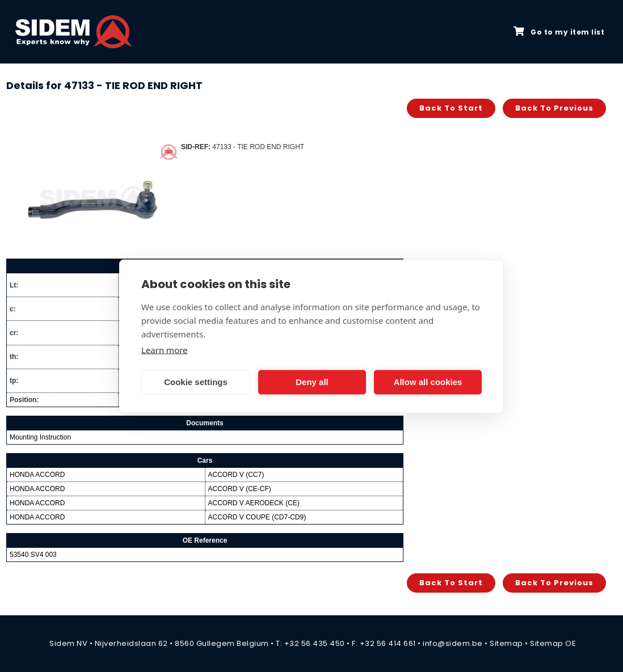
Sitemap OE (553, 643)
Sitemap (506, 643)
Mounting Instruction (40, 437)
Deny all (312, 382)
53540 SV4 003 (33, 555)
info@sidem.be (453, 643)
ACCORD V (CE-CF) (240, 489)
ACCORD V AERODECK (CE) (254, 503)
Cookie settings (196, 382)
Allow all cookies (428, 382)
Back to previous (554, 108)
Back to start (451, 108)
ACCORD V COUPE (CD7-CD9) (257, 517)
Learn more (165, 349)
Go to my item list (559, 32)
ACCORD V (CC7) (236, 475)
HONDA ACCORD (37, 475)
